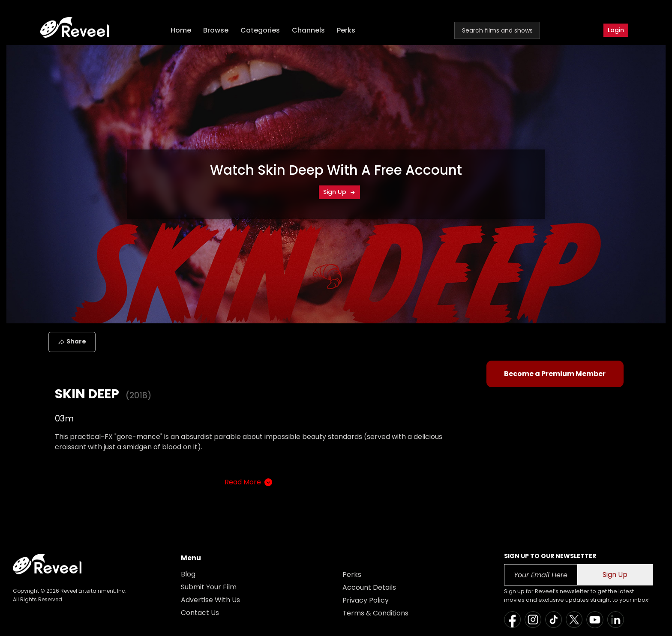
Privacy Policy (366, 600)
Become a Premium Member (555, 374)
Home (181, 30)
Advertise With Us (210, 600)
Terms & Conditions (375, 613)
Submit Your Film (209, 587)
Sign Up (339, 192)
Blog (188, 574)
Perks (346, 30)
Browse (216, 30)
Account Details (369, 587)
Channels (309, 30)
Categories (261, 30)
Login (616, 30)
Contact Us (200, 613)
